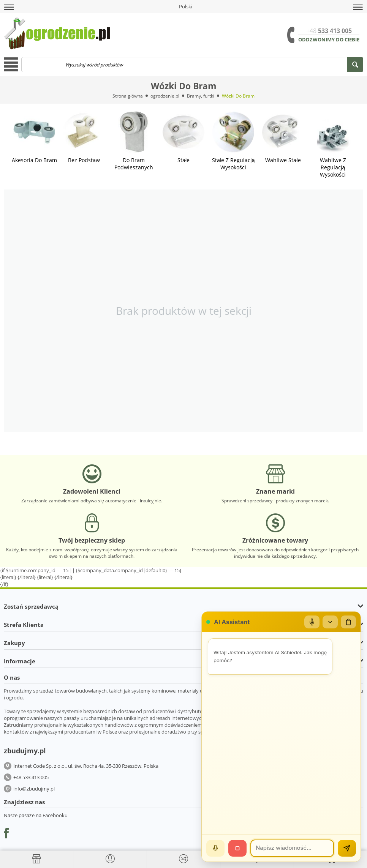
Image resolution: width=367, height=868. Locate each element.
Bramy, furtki (201, 96)
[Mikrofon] (312, 622)
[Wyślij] (347, 848)
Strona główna (128, 96)
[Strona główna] (36, 859)
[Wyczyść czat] (348, 622)
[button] (9, 7)
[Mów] (215, 848)
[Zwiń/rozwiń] (330, 622)
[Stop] (237, 848)
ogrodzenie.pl (165, 96)
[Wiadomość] (292, 848)
